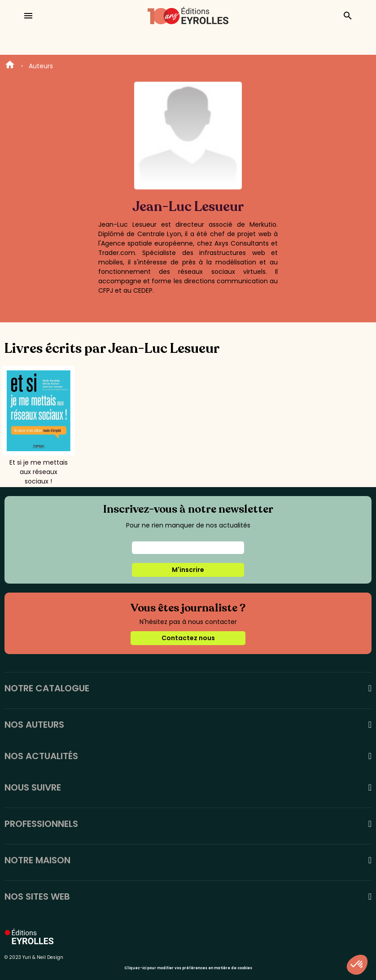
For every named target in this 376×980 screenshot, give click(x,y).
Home (10, 66)
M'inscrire (188, 570)
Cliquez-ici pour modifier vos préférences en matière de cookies (188, 968)
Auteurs (41, 66)
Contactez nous (188, 638)
